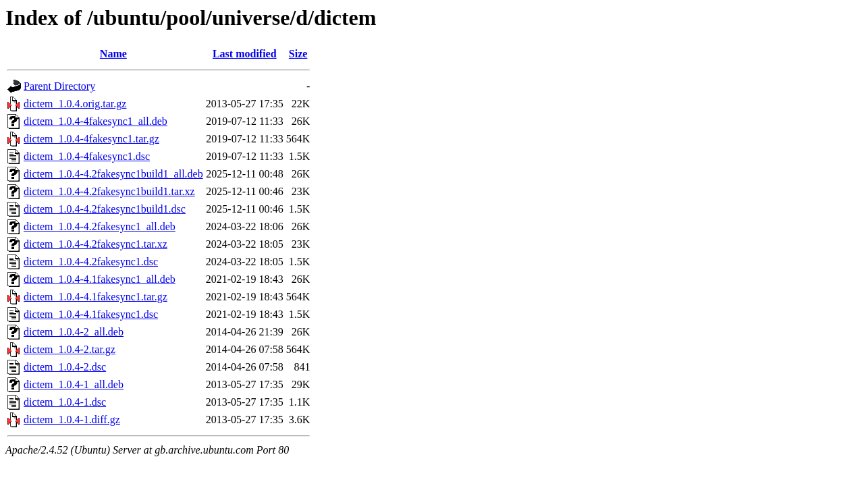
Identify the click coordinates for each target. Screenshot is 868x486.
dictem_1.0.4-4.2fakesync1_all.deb (100, 226)
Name (113, 54)
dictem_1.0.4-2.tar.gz (70, 349)
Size (298, 54)
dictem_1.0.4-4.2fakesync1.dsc (91, 262)
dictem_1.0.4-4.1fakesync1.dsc (91, 314)
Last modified (245, 54)
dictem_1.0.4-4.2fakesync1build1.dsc (105, 209)
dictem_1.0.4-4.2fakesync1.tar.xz (96, 244)
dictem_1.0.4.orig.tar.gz (75, 104)
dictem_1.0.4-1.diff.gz (72, 420)
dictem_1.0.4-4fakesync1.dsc (87, 156)
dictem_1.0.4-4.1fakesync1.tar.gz (96, 297)
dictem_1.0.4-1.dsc (65, 402)
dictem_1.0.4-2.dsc (65, 367)
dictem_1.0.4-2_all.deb (74, 332)
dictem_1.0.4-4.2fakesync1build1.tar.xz (109, 191)
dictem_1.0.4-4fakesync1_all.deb (96, 121)
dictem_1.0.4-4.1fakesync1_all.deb (100, 279)
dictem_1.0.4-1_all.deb (74, 384)
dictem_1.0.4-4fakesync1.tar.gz (91, 139)
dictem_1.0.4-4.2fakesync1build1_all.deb (113, 174)
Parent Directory (59, 86)
